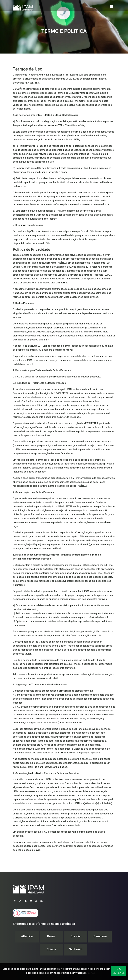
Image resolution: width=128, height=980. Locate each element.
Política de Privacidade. (74, 973)
